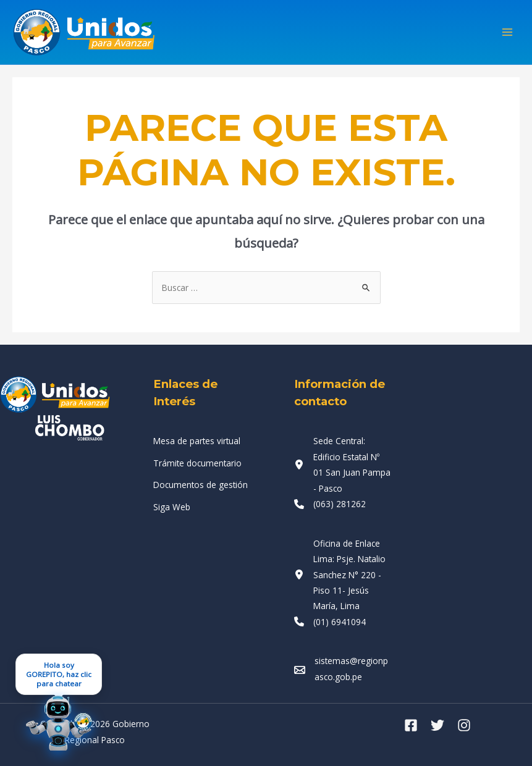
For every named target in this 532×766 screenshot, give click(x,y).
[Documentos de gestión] (201, 485)
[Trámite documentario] (197, 463)
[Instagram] (464, 725)
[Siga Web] (172, 507)
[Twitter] (437, 725)
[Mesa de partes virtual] (197, 441)
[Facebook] (411, 725)
